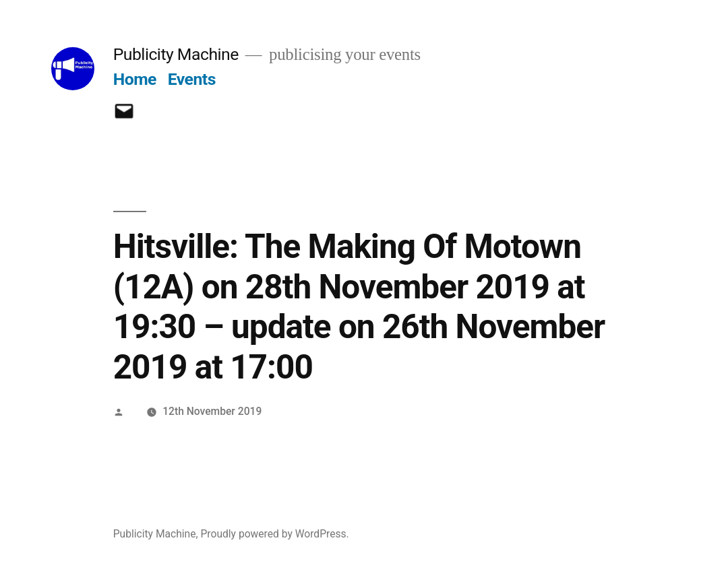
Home (135, 79)
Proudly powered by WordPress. (274, 534)
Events (192, 79)
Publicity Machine (176, 54)
